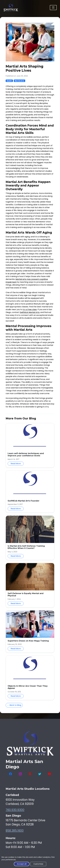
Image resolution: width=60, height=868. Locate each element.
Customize (38, 864)
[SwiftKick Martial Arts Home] (11, 8)
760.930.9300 (15, 810)
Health (9, 81)
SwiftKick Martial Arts (30, 312)
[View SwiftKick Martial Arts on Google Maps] (30, 774)
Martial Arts (19, 81)
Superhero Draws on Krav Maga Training (28, 641)
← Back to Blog (14, 705)
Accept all (22, 864)
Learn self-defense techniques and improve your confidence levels (26, 455)
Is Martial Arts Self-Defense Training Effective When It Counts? (26, 547)
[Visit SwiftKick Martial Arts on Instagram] (20, 774)
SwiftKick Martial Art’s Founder (24, 501)
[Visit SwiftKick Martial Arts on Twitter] (40, 774)
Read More (16, 464)
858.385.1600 (15, 831)
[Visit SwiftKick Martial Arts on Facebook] (11, 774)
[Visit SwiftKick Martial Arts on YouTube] (49, 774)
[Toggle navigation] (53, 8)
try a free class (30, 309)
